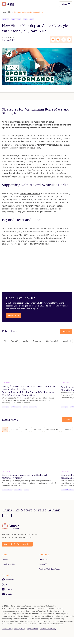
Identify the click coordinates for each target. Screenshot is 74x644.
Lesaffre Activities (9, 564)
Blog (10, 12)
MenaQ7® (43, 564)
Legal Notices (33, 629)
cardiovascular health (30, 194)
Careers (5, 559)
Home (4, 12)
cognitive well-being (39, 244)
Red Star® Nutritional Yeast (49, 569)
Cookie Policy (7, 629)
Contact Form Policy (48, 629)
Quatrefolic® (44, 559)
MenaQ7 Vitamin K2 (47, 145)
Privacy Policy (20, 629)
